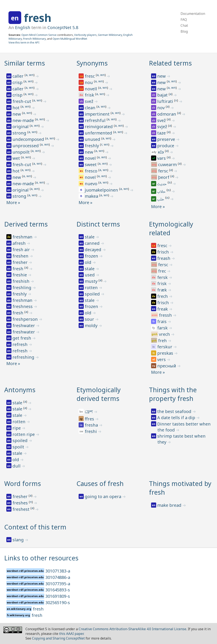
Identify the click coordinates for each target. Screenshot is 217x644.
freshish (22, 281)
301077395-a (58, 584)
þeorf (164, 177)
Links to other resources (41, 558)
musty (92, 281)
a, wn (30, 75)
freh (163, 341)
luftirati (166, 101)
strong (20, 133)
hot (17, 108)
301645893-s (58, 590)
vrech (165, 334)
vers (162, 359)
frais (162, 321)
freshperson (26, 319)
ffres (90, 419)
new (17, 114)
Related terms (170, 63)
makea (92, 196)
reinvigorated (99, 127)
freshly (92, 146)
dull (17, 466)
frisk (90, 95)
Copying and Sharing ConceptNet (58, 638)
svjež (163, 127)
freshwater (24, 325)
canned (93, 243)
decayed (94, 250)
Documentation (193, 14)
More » (13, 202)
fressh (166, 315)
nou (89, 82)
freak (163, 309)
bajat (163, 95)
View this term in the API (24, 42)
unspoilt (22, 152)
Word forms (23, 484)
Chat (184, 25)
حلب (161, 200)
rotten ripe (24, 434)
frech (163, 296)
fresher (21, 262)
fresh (38, 18)
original (21, 127)
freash (164, 258)
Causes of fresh (100, 484)
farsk (163, 328)
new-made (24, 120)
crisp (18, 82)
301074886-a (58, 577)
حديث (162, 184)
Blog (184, 31)
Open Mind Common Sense (39, 35)
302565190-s (58, 603)
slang (19, 540)
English (23, 27)
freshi (91, 431)
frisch (164, 252)
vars (162, 158)
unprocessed (26, 146)
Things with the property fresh (173, 394)
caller (19, 76)
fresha (92, 425)
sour (90, 319)
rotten (92, 288)
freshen (21, 256)
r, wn (105, 144)
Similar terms (25, 63)
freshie (20, 275)
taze (162, 133)
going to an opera (104, 496)
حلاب (162, 192)
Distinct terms (98, 224)
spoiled (93, 294)
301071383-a (58, 571)
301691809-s (58, 596)
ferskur (165, 347)
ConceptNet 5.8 (63, 27)
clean (91, 108)
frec (163, 271)
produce (166, 146)
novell (91, 89)
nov (161, 108)
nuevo (92, 184)
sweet (91, 164)
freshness (23, 306)
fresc (90, 76)
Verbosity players (85, 35)
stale (90, 237)
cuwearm (168, 164)
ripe (17, 428)
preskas (166, 353)
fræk (163, 290)
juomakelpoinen (102, 190)
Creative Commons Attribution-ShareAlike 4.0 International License (132, 629)
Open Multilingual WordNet (70, 39)
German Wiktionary (110, 35)
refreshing (24, 357)
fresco (92, 171)
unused (93, 139)
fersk (163, 277)
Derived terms (26, 224)
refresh (21, 344)
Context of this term (35, 527)
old (89, 262)
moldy (92, 325)
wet (17, 158)
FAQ (184, 20)
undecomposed (29, 139)
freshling (22, 288)
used (90, 275)
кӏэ (161, 152)
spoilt (19, 447)
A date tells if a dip (177, 418)
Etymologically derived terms (99, 394)
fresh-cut (22, 101)
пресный (167, 366)
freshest (22, 509)
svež (90, 101)
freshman (23, 237)
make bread (170, 505)
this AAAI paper (71, 634)
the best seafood (175, 411)
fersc (164, 171)
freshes (21, 503)
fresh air (22, 250)
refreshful (96, 120)
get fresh (22, 338)
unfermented (99, 133)
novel (91, 158)
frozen (92, 256)
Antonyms (20, 390)
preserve (167, 139)
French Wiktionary (34, 39)
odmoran (167, 114)
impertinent (98, 114)
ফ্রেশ (89, 412)
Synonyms (92, 63)
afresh (20, 243)
